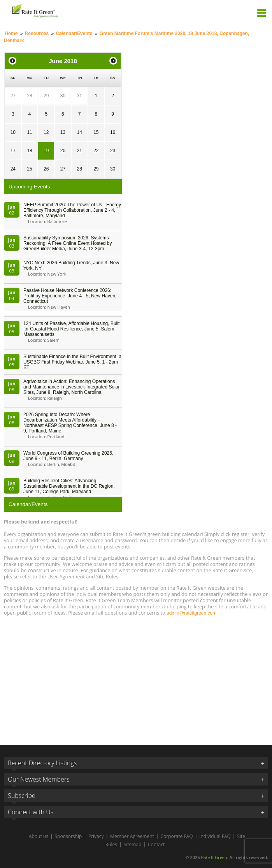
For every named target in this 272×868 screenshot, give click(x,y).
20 (63, 151)
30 (63, 96)
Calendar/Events (74, 33)
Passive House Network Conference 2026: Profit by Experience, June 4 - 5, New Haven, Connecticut (70, 296)
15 (96, 132)
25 (29, 169)
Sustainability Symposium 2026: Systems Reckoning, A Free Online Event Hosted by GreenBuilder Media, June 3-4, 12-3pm (68, 243)
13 (63, 132)
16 (113, 132)
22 (96, 151)
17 (13, 151)
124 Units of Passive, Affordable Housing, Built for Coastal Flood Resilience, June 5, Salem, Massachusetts (71, 329)
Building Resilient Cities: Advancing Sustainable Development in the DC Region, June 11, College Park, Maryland (69, 486)
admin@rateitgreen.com (191, 613)
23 (113, 151)
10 (13, 132)
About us (39, 836)
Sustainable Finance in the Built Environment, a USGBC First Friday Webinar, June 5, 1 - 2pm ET (72, 362)
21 (79, 151)
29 (46, 96)
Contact (156, 844)
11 (29, 132)
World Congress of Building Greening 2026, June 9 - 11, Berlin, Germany (68, 456)
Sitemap (133, 844)
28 (29, 96)
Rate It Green (214, 857)
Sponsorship (68, 836)
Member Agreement (132, 836)
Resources (37, 33)
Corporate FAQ (176, 836)
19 (46, 151)
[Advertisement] (136, 677)
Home (11, 33)
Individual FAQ (215, 836)
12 (46, 132)
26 (46, 169)
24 (13, 169)
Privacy (96, 836)
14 (79, 132)
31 (79, 96)
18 (29, 151)
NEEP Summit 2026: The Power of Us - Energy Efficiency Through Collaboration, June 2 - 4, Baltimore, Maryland (72, 210)
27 (13, 96)
